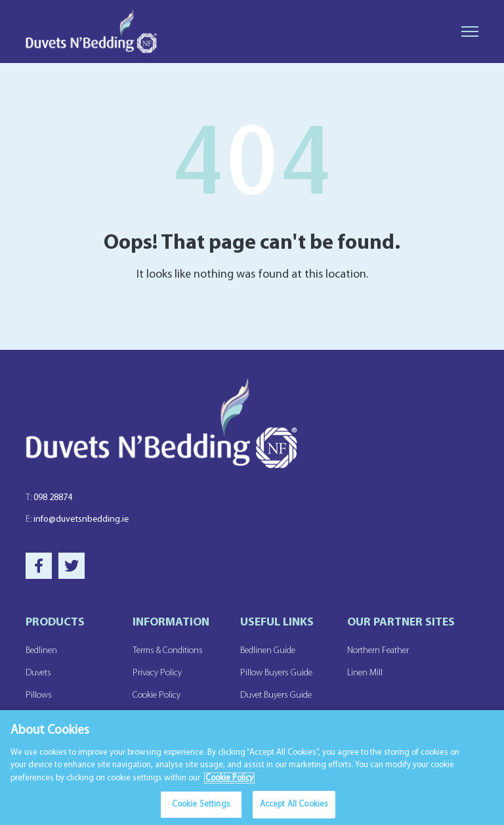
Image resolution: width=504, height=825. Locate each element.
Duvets (38, 673)
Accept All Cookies (294, 806)
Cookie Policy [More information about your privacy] (229, 779)
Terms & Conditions (168, 651)
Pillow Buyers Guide (276, 673)
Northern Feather (378, 651)
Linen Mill (365, 673)
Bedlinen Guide (268, 651)
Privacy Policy (157, 673)
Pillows (39, 695)
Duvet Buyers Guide (276, 695)
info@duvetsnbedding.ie (77, 519)
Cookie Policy (157, 695)
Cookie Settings (201, 806)
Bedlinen (41, 651)
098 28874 (49, 498)
